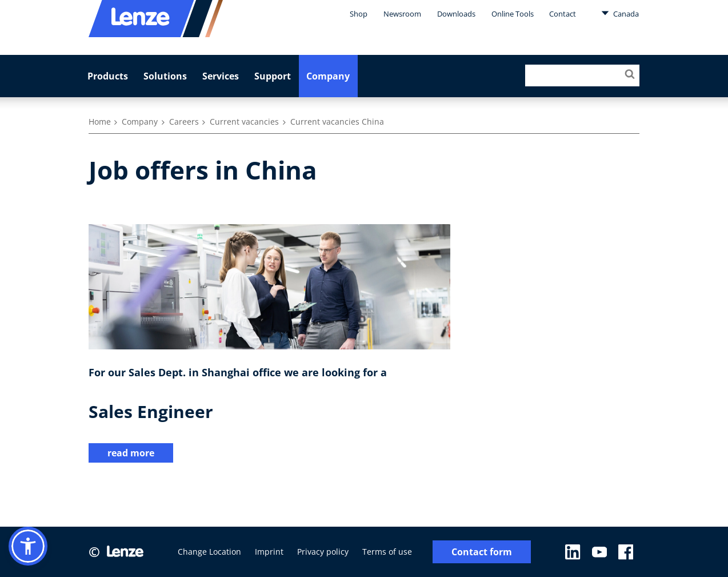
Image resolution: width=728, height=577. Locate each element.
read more (131, 453)
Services (221, 76)
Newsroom (402, 14)
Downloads (456, 14)
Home (100, 122)
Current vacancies (244, 122)
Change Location (209, 552)
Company (328, 76)
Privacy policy (323, 552)
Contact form (482, 552)
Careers (184, 122)
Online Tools (513, 14)
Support (273, 76)
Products (108, 76)
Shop (359, 14)
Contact (563, 14)
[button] (28, 546)
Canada (620, 13)
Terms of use (387, 552)
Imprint (269, 552)
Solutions (165, 76)
